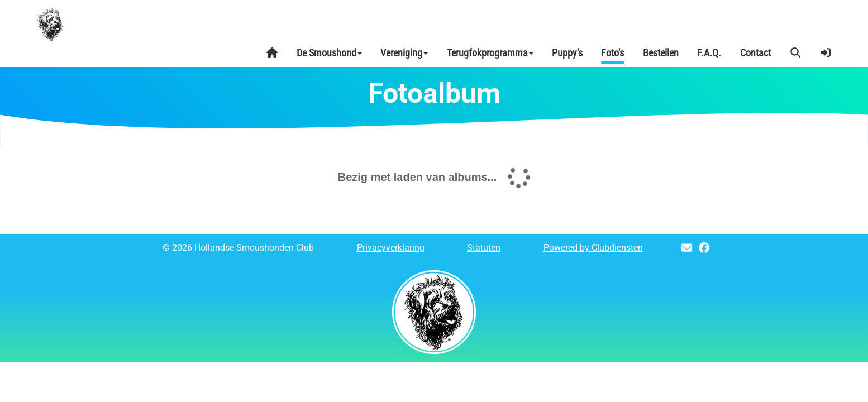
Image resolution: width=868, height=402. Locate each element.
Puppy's (567, 53)
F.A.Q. (709, 53)
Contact (755, 53)
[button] (795, 53)
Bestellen (661, 53)
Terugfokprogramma (490, 53)
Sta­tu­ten (484, 248)
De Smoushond (329, 53)
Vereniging (404, 53)
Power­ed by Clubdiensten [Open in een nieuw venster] (593, 248)
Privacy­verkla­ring (391, 248)
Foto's (612, 53)
